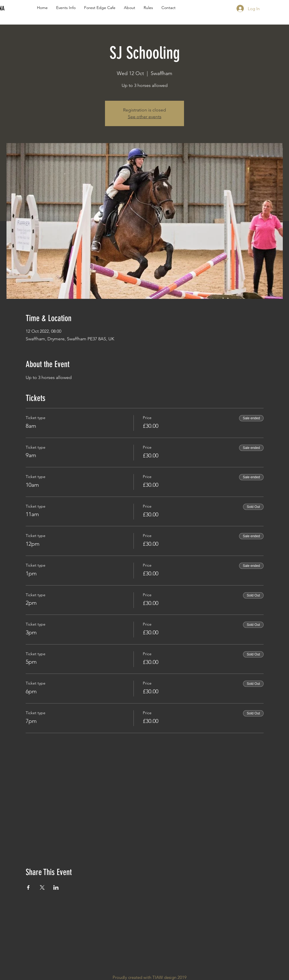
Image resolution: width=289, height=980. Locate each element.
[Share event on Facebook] (28, 887)
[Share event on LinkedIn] (56, 887)
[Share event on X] (42, 887)
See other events (145, 117)
